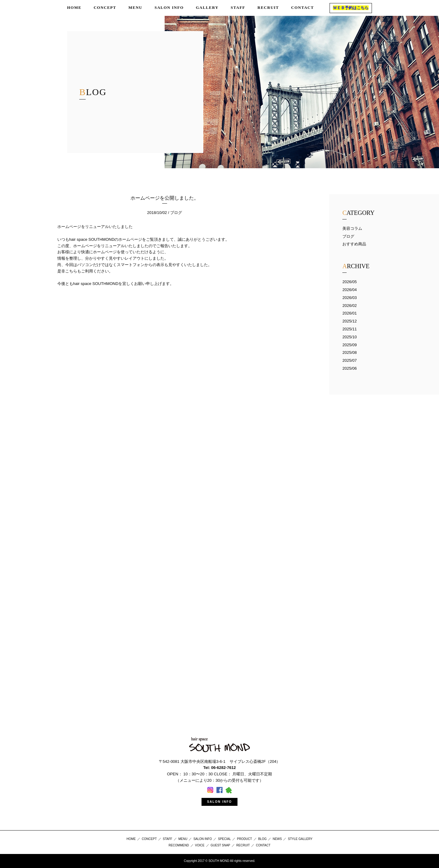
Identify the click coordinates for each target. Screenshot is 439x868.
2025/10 (350, 337)
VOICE (200, 845)
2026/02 (350, 306)
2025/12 (350, 321)
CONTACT (263, 845)
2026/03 (350, 298)
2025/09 (350, 345)
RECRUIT (243, 845)
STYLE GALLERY (300, 839)
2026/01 (350, 313)
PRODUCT (244, 839)
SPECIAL (224, 839)
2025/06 (350, 368)
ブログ (348, 236)
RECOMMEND (179, 845)
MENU (183, 839)
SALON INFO (220, 802)
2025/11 (350, 329)
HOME (131, 839)
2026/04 (350, 290)
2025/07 (350, 360)
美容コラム (352, 228)
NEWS (277, 839)
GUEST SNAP (220, 845)
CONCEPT (149, 839)
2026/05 (350, 282)
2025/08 (350, 352)
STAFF (168, 839)
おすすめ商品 (354, 244)
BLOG (262, 839)
